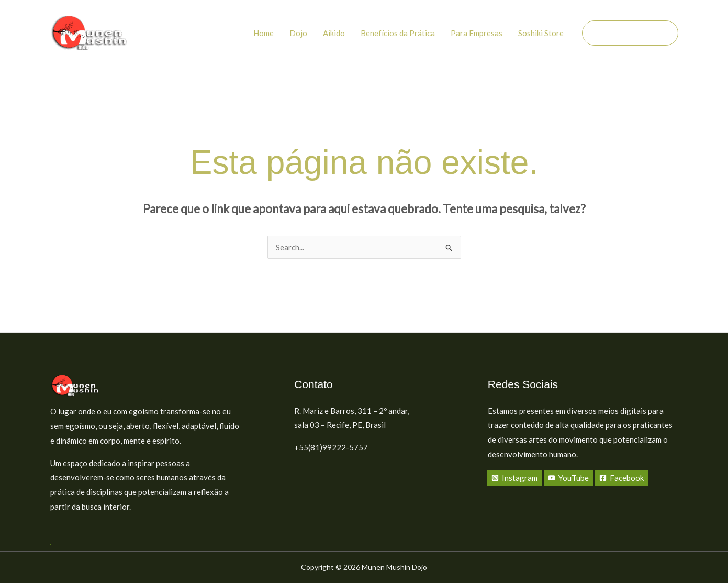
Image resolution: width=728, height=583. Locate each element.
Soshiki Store (541, 33)
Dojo (298, 33)
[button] (630, 33)
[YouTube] (568, 478)
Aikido (334, 33)
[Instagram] (514, 478)
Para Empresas (477, 33)
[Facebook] (621, 478)
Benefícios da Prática (398, 33)
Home (264, 33)
